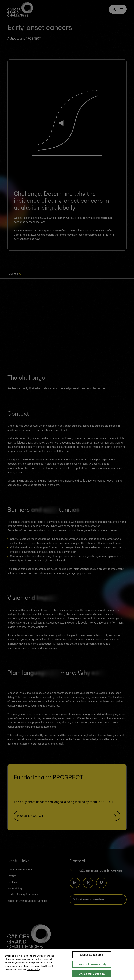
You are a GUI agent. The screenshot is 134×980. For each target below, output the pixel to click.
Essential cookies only (92, 964)
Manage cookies (92, 955)
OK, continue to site (92, 974)
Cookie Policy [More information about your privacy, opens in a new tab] (34, 969)
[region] (67, 964)
